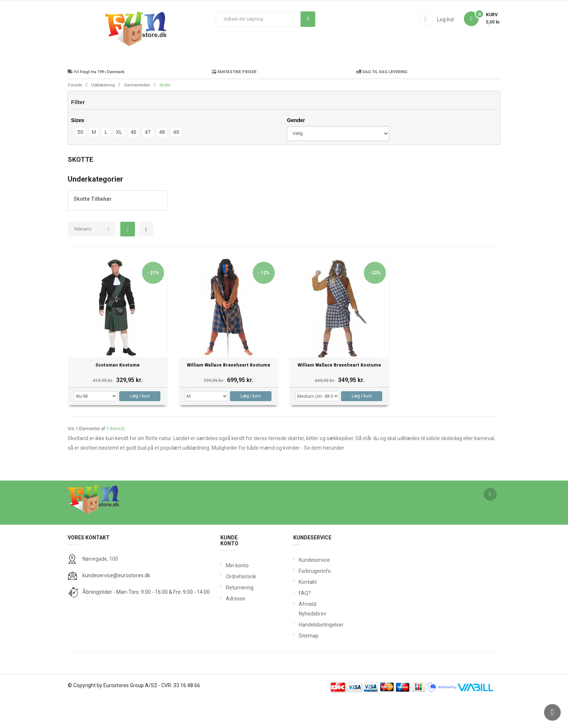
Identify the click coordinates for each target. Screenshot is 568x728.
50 (81, 160)
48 (162, 160)
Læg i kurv (140, 424)
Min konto (237, 593)
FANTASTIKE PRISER (234, 100)
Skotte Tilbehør (93, 227)
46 (134, 160)
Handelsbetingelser (300, 653)
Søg (308, 19)
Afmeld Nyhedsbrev (300, 637)
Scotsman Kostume (118, 393)
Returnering (239, 615)
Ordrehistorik (239, 604)
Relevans (83, 257)
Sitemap (300, 664)
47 (148, 160)
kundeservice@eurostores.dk (116, 603)
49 (176, 160)
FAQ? (300, 621)
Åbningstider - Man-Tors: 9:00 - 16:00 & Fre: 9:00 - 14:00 (146, 620)
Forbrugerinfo (300, 599)
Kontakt (300, 610)
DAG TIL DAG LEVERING (382, 100)
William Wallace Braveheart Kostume (229, 393)
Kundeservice (300, 588)
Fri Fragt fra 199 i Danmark (96, 100)
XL (119, 160)
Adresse (236, 627)
